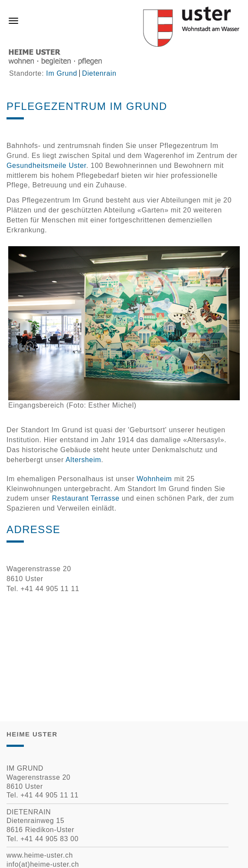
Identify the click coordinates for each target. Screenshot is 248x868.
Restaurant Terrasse (86, 498)
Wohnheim (154, 479)
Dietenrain (99, 73)
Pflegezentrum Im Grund (87, 106)
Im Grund (62, 73)
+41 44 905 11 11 (49, 795)
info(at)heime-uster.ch (43, 864)
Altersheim (83, 460)
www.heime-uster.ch (40, 855)
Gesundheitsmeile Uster (46, 166)
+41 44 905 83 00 (49, 839)
